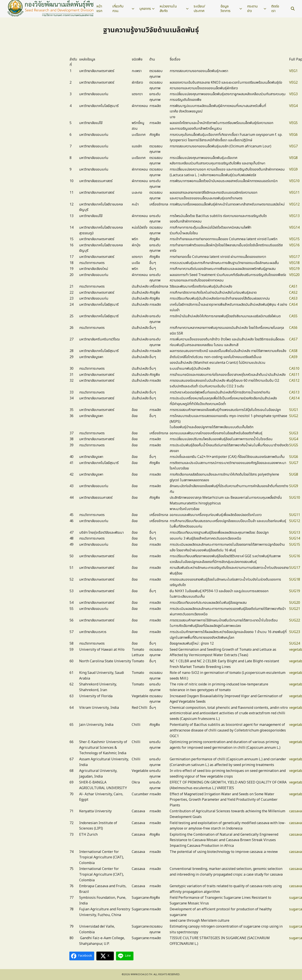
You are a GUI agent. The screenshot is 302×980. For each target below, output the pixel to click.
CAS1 (293, 286)
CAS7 (293, 339)
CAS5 (293, 316)
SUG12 (295, 521)
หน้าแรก (99, 9)
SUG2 (294, 416)
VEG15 (294, 239)
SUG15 (295, 545)
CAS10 (294, 369)
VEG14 (294, 228)
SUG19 (295, 591)
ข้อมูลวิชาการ (225, 9)
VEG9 (293, 169)
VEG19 (294, 269)
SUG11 (295, 515)
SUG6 (294, 457)
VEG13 (294, 216)
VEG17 (294, 257)
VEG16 (294, 245)
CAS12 (294, 381)
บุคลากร (145, 9)
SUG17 (295, 568)
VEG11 (294, 193)
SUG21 (295, 609)
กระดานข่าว (252, 9)
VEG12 (294, 204)
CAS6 (293, 328)
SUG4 (294, 439)
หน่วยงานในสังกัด (168, 9)
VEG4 (293, 106)
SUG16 (295, 556)
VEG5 (293, 123)
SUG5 (294, 445)
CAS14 (294, 398)
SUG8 (294, 474)
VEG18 (294, 263)
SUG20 (295, 603)
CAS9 (293, 357)
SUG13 (295, 533)
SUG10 (295, 498)
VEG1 (293, 71)
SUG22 (295, 620)
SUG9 (294, 486)
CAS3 (293, 298)
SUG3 (294, 433)
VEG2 (293, 83)
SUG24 (295, 644)
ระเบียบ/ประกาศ (199, 9)
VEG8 (293, 158)
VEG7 (293, 146)
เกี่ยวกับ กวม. (118, 9)
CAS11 (294, 375)
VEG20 (294, 275)
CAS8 (293, 351)
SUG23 (295, 632)
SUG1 (294, 410)
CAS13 (294, 392)
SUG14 (295, 538)
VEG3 (293, 94)
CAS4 (293, 305)
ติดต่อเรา (275, 9)
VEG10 (294, 181)
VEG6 (293, 135)
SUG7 (294, 463)
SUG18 (295, 580)
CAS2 (293, 293)
